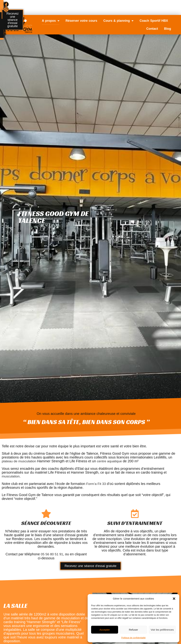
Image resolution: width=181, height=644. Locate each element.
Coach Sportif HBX (154, 21)
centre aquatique (111, 461)
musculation (11, 476)
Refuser (134, 630)
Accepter (105, 630)
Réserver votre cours (81, 21)
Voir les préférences (162, 630)
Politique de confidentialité (133, 638)
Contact (152, 29)
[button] (174, 599)
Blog (168, 29)
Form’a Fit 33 (97, 483)
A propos (51, 21)
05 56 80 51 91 (52, 554)
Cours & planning (118, 21)
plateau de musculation (20, 461)
